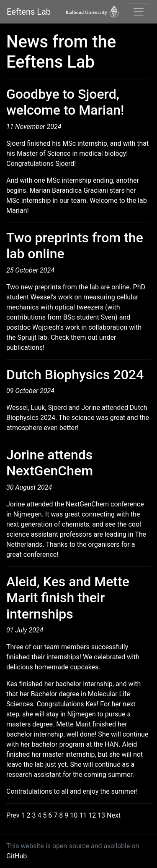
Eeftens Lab (29, 12)
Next (114, 815)
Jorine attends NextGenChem (50, 463)
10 (74, 815)
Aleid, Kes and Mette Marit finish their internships (68, 598)
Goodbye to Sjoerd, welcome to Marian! (65, 102)
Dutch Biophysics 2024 (75, 375)
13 (101, 815)
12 (92, 815)
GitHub (17, 856)
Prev (13, 815)
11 (83, 815)
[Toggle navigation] (139, 12)
